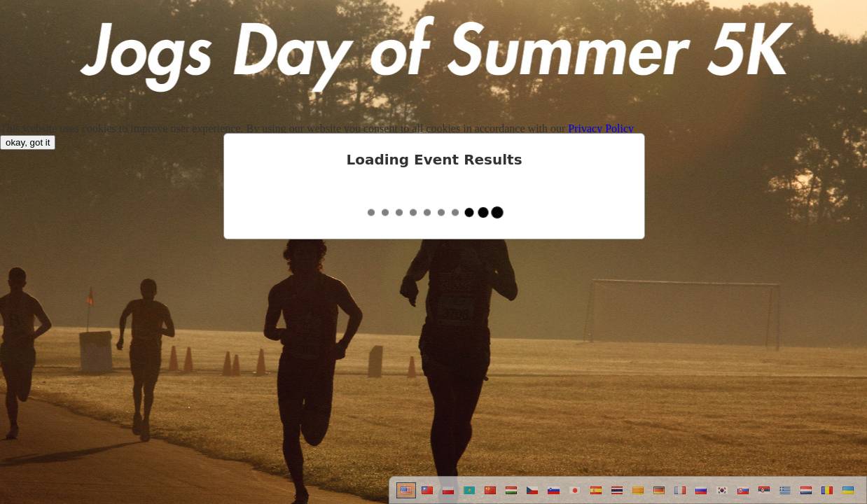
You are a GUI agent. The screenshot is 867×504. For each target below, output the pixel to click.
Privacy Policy (601, 128)
